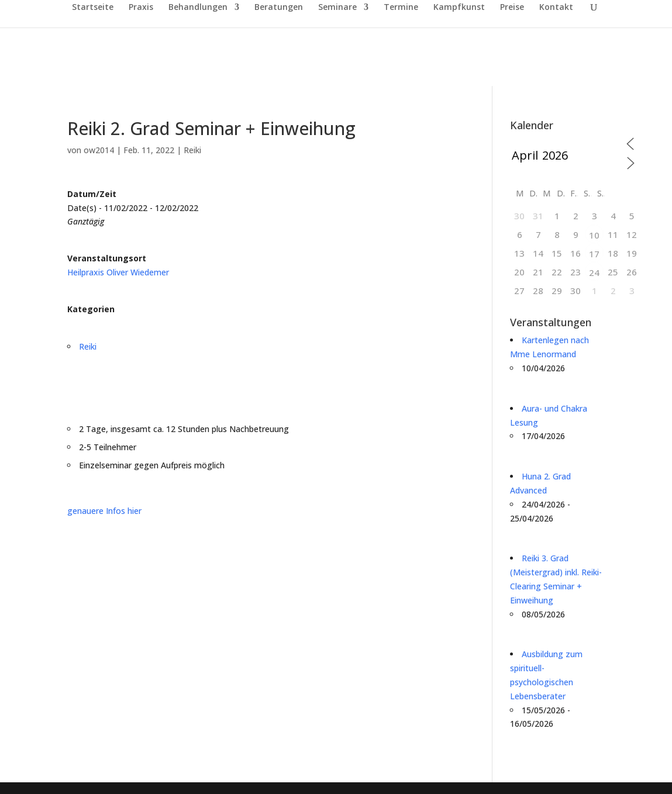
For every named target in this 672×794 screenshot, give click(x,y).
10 (594, 235)
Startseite (93, 8)
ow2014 (99, 150)
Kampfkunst (459, 8)
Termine (401, 8)
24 (594, 272)
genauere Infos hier (104, 511)
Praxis (141, 8)
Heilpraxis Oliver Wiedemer (118, 272)
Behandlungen (198, 8)
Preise (512, 8)
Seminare (337, 8)
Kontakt (556, 8)
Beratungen (279, 8)
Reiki (192, 150)
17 (594, 254)
